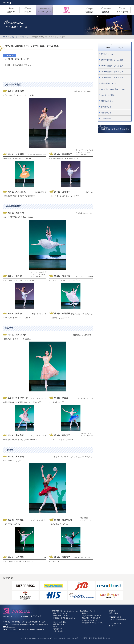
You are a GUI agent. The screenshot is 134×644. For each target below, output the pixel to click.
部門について (106, 107)
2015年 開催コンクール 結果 (112, 72)
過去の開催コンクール (110, 83)
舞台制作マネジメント (90, 620)
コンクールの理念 (108, 95)
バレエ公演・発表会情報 (117, 619)
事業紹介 (85, 613)
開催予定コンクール (60, 613)
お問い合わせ (113, 613)
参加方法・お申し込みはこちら (113, 89)
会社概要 (112, 611)
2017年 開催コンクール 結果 (112, 60)
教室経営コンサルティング (91, 618)
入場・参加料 (106, 119)
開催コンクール (107, 54)
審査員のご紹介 (107, 101)
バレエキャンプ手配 (96, 623)
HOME (5, 37)
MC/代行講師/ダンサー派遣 (91, 616)
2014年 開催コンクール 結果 (112, 78)
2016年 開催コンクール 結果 (112, 66)
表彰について (106, 113)
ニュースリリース (115, 623)
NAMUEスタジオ (115, 617)
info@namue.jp (11, 627)
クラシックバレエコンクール (20, 37)
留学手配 (85, 623)
